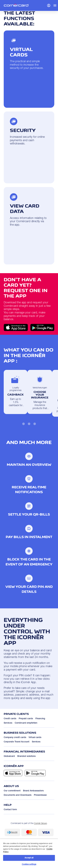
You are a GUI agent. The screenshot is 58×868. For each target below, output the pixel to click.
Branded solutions (26, 756)
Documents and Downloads (18, 795)
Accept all (29, 858)
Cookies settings (29, 864)
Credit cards (10, 719)
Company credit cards (15, 738)
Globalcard (9, 756)
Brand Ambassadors (33, 791)
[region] (29, 853)
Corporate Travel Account (17, 742)
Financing (40, 719)
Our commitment (12, 791)
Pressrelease (40, 795)
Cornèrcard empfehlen (26, 723)
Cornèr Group (40, 824)
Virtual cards (35, 738)
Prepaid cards (26, 719)
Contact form (10, 810)
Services (8, 723)
